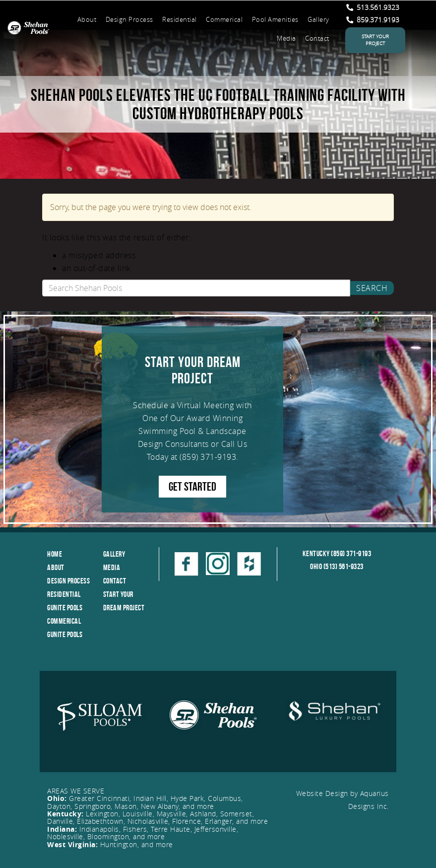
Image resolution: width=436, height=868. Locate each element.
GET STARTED (192, 487)
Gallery (318, 19)
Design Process (129, 19)
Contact (317, 38)
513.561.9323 (373, 7)
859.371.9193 (373, 20)
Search (372, 288)
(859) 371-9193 (208, 457)
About (87, 19)
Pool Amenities (275, 19)
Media (286, 38)
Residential (180, 19)
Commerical (224, 19)
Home (55, 554)
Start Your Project (375, 40)
